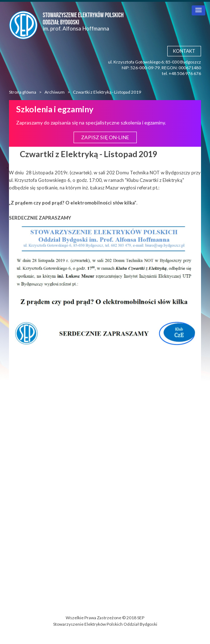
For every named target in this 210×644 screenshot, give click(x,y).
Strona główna (23, 92)
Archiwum (55, 92)
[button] (199, 10)
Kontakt (184, 51)
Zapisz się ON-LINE (105, 137)
